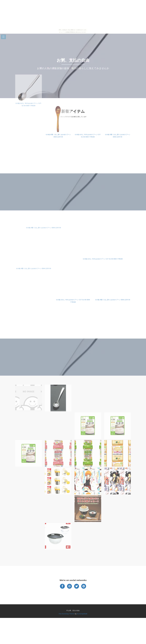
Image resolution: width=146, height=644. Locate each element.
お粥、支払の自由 (73, 60)
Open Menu (3, 37)
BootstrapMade (82, 614)
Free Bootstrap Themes (67, 614)
